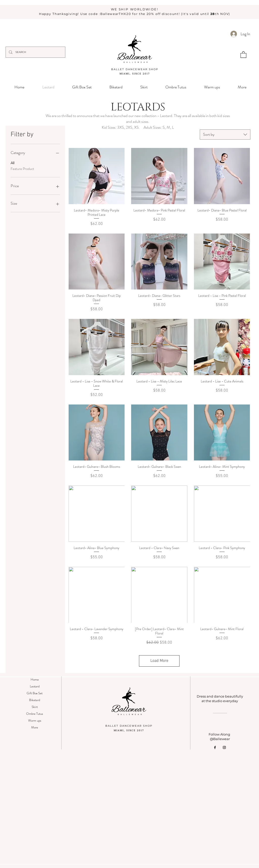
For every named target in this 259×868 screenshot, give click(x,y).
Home (35, 679)
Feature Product (22, 169)
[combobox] (225, 134)
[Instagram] (224, 747)
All (13, 163)
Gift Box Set (35, 693)
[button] (243, 54)
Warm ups (35, 720)
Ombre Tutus (35, 714)
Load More (159, 661)
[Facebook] (215, 747)
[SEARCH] (35, 52)
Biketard (35, 700)
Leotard (35, 686)
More (35, 727)
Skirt (35, 707)
